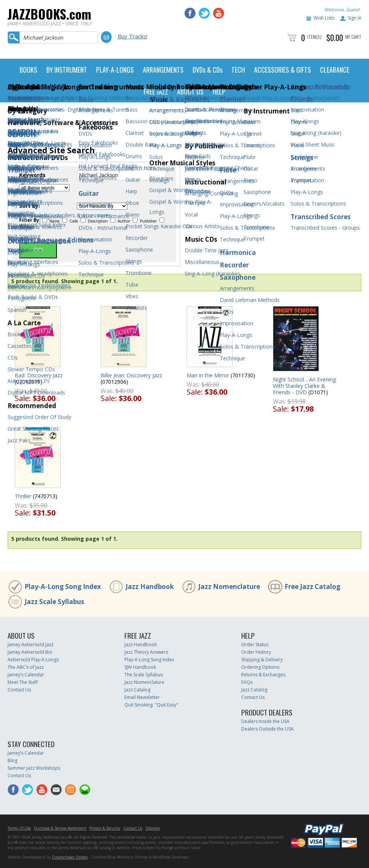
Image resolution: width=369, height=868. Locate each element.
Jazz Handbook (150, 587)
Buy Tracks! (132, 36)
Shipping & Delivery (262, 660)
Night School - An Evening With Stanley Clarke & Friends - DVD (304, 386)
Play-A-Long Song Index (63, 587)
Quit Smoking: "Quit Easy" (151, 705)
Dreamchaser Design (70, 857)
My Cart (353, 37)
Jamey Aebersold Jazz (31, 645)
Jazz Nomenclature (229, 587)
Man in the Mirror (208, 375)
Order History (256, 652)
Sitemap (153, 828)
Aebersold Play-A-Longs (33, 660)
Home (14, 119)
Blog (12, 760)
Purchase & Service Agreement (60, 828)
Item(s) (314, 37)
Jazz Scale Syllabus (54, 602)
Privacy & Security (105, 828)
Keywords (32, 175)
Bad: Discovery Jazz (39, 375)
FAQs (247, 682)
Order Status (255, 645)
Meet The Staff (23, 682)
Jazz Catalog (137, 690)
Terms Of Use (19, 828)
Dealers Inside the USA (265, 721)
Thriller (23, 496)
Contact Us (19, 690)
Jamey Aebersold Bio (30, 652)
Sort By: (30, 206)
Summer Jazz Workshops (34, 768)
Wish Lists (324, 18)
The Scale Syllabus (144, 675)
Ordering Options (260, 667)
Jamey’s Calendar (26, 675)
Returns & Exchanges (263, 675)
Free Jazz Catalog (312, 587)
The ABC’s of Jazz (26, 667)
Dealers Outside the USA (267, 729)
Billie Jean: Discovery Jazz (131, 375)
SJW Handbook (140, 667)
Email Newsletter (142, 697)
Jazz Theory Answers (146, 652)
